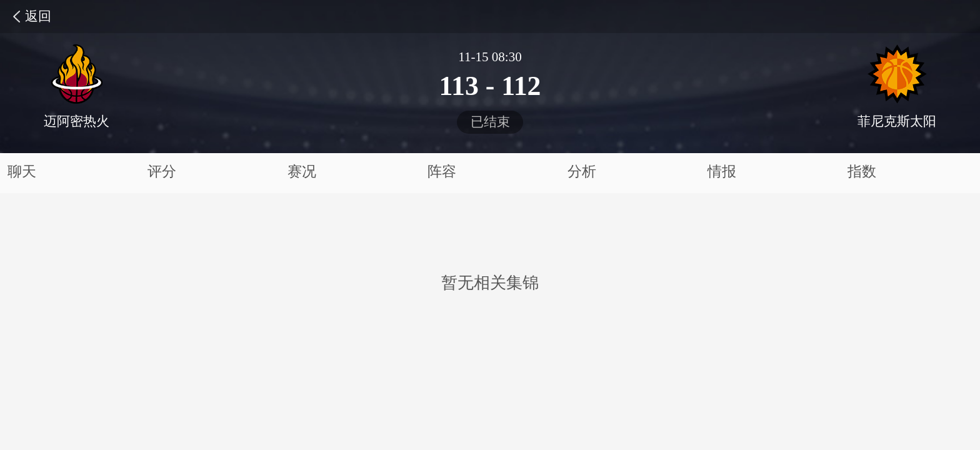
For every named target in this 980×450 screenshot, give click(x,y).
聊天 (22, 172)
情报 (722, 172)
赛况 (302, 172)
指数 (862, 172)
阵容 (442, 172)
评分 (162, 172)
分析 (582, 172)
